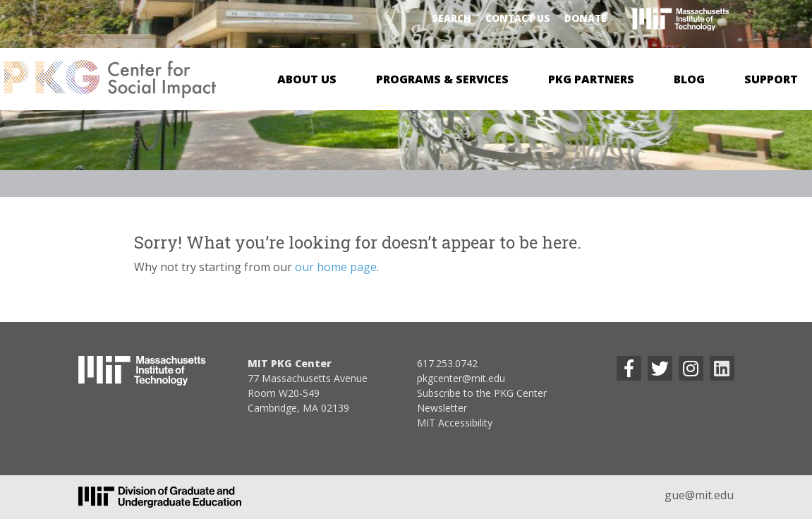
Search (452, 18)
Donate (586, 18)
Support (771, 79)
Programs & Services (442, 79)
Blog (689, 79)
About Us (307, 79)
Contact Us (518, 18)
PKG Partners (591, 79)
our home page (336, 267)
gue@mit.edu (699, 495)
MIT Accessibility (455, 423)
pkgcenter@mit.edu (461, 378)
